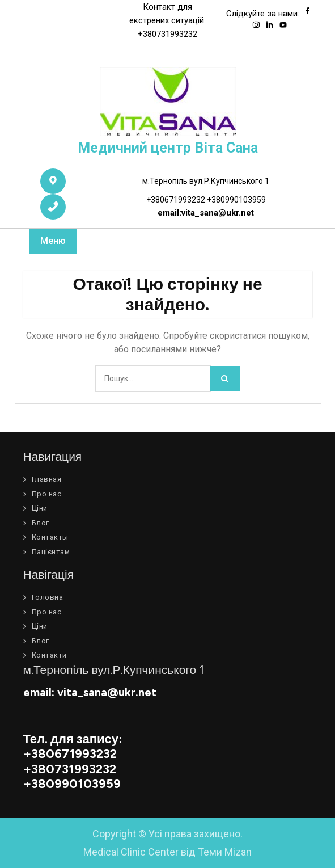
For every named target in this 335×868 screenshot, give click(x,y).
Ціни (40, 508)
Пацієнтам (51, 552)
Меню (53, 241)
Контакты (50, 537)
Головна (48, 597)
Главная (47, 479)
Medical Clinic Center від (167, 852)
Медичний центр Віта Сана (168, 148)
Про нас (47, 494)
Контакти (49, 655)
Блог (41, 523)
